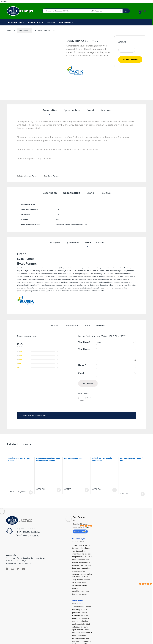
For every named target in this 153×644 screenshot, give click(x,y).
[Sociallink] (7, 569)
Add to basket (132, 59)
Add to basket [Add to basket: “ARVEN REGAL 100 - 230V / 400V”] (143, 494)
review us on (80, 531)
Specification (72, 110)
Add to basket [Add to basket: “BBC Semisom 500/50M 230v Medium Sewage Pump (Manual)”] (59, 490)
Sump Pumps (53, 176)
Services (51, 22)
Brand (90, 110)
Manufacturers (35, 22)
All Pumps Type (15, 22)
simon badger (78, 600)
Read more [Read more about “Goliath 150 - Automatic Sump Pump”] (115, 490)
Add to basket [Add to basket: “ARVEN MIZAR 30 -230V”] (87, 490)
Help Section (65, 22)
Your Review (84, 349)
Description (50, 110)
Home (9, 30)
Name (82, 365)
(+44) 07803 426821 (28, 536)
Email (82, 373)
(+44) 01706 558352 (28, 532)
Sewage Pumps (25, 30)
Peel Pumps (79, 517)
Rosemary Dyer (78, 539)
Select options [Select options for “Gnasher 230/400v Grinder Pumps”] (31, 492)
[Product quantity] (127, 50)
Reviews (105, 110)
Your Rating (84, 342)
